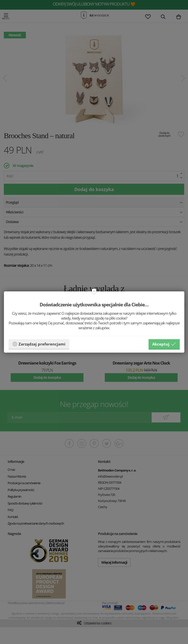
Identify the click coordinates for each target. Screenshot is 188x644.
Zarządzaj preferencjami (39, 344)
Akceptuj (164, 344)
